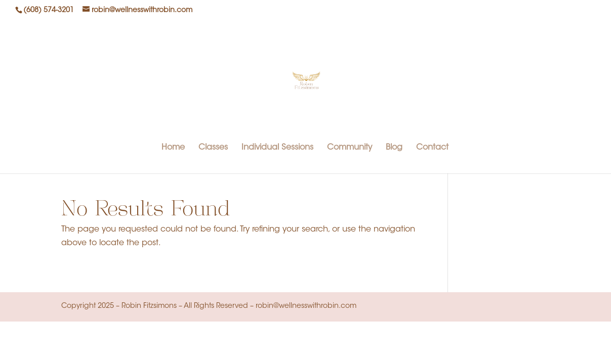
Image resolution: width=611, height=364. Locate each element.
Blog (394, 148)
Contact (432, 148)
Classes (213, 148)
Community (350, 148)
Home (173, 148)
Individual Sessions (277, 148)
